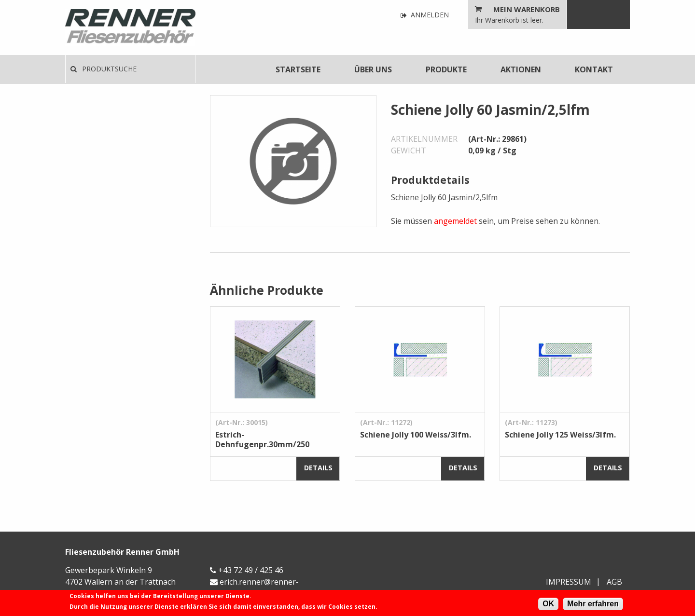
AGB (614, 582)
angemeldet (455, 221)
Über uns (373, 69)
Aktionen (521, 69)
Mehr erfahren (593, 604)
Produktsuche (104, 69)
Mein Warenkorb (527, 9)
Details (318, 468)
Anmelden (425, 15)
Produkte (446, 69)
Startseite (298, 69)
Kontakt (594, 69)
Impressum (569, 582)
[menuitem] (298, 69)
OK (548, 604)
